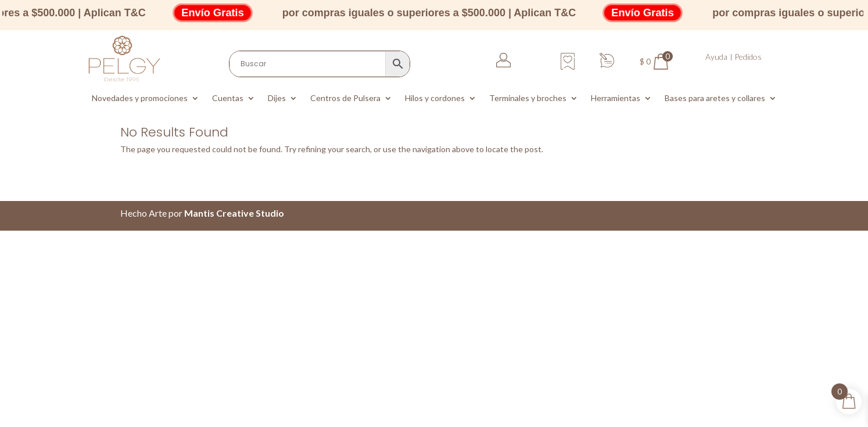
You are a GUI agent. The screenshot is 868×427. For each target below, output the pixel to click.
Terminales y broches (528, 98)
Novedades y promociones (140, 98)
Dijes (277, 98)
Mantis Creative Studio (234, 213)
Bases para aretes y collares (715, 98)
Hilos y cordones (435, 98)
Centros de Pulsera (345, 98)
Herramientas (616, 98)
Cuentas (228, 98)
